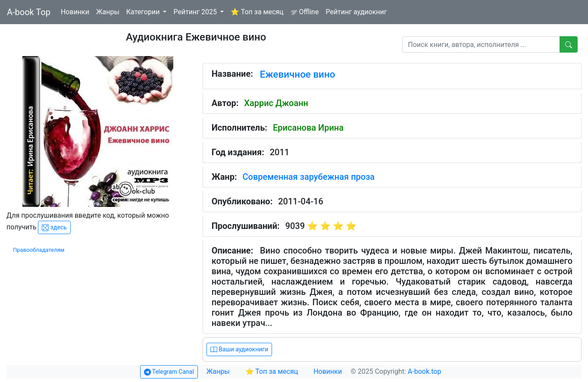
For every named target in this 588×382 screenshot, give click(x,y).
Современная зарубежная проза (309, 177)
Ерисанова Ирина (308, 128)
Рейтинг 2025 (196, 12)
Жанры (108, 12)
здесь (54, 227)
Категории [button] (144, 12)
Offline (305, 12)
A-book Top (29, 12)
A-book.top (425, 371)
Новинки (75, 12)
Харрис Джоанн (276, 103)
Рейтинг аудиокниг (356, 12)
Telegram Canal (169, 372)
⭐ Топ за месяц (257, 12)
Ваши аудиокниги (239, 349)
